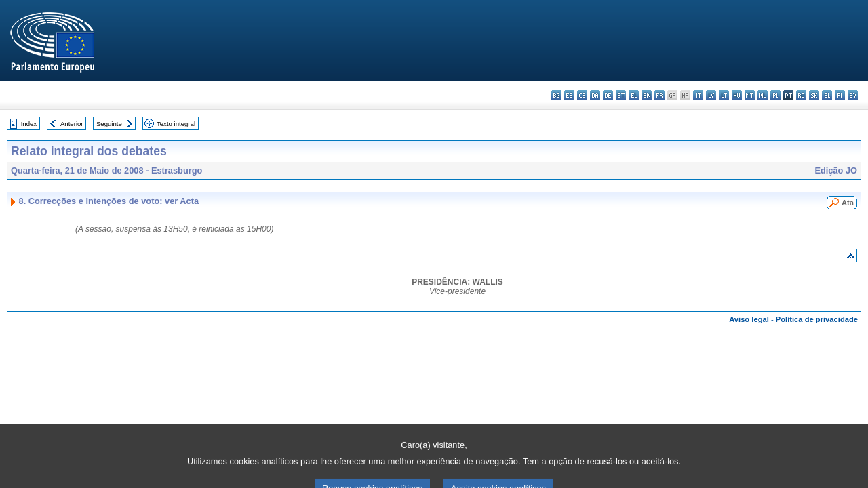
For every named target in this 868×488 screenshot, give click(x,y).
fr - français (659, 95)
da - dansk (595, 95)
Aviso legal (749, 319)
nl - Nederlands (763, 95)
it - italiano (698, 95)
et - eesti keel (621, 95)
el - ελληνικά (634, 95)
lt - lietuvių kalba (724, 95)
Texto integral (176, 124)
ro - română (801, 95)
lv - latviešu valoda (711, 95)
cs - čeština (582, 95)
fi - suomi (840, 95)
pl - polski (775, 95)
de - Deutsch (608, 95)
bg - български (556, 95)
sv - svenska (853, 95)
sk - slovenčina (814, 95)
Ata (848, 203)
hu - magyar (737, 95)
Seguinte (109, 124)
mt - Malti (750, 95)
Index (29, 124)
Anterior (72, 124)
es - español (569, 95)
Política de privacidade (817, 319)
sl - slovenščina (827, 95)
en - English (647, 95)
